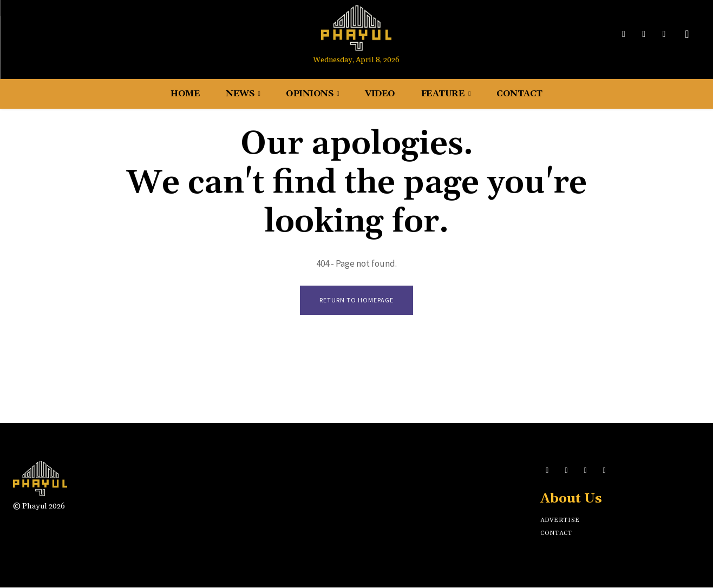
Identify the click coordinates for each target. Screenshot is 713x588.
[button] (687, 34)
